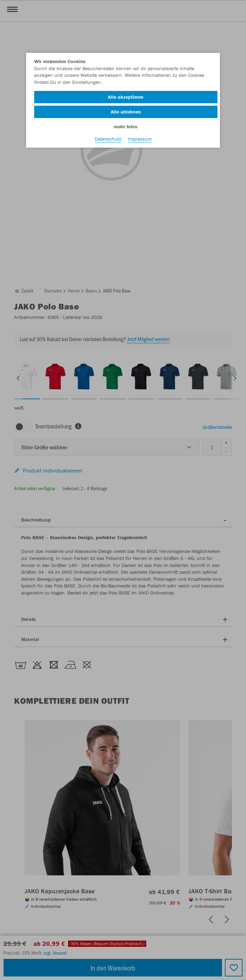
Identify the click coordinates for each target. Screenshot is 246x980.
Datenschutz (108, 139)
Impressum (140, 139)
